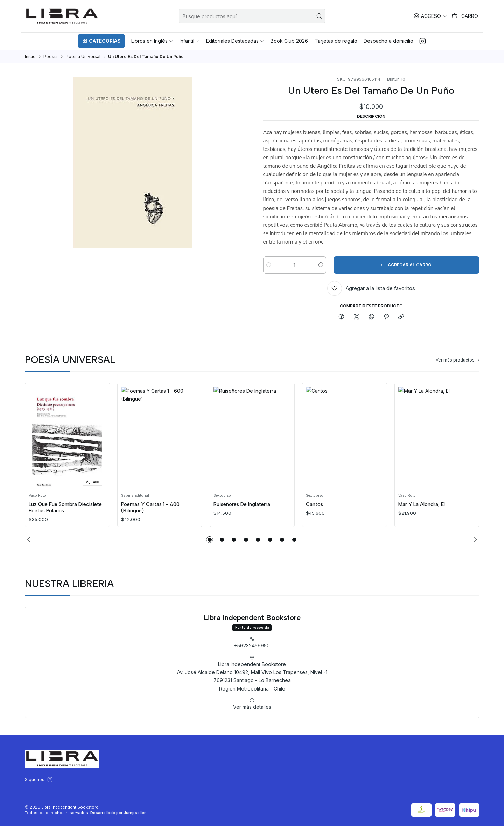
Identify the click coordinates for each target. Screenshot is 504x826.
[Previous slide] (30, 540)
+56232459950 (252, 673)
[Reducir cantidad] (269, 265)
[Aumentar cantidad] (321, 265)
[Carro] (465, 16)
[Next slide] (474, 540)
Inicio (30, 57)
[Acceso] (431, 16)
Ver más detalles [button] (252, 734)
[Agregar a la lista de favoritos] (371, 288)
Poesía (51, 57)
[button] (101, 41)
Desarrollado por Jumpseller (118, 813)
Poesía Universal (83, 57)
